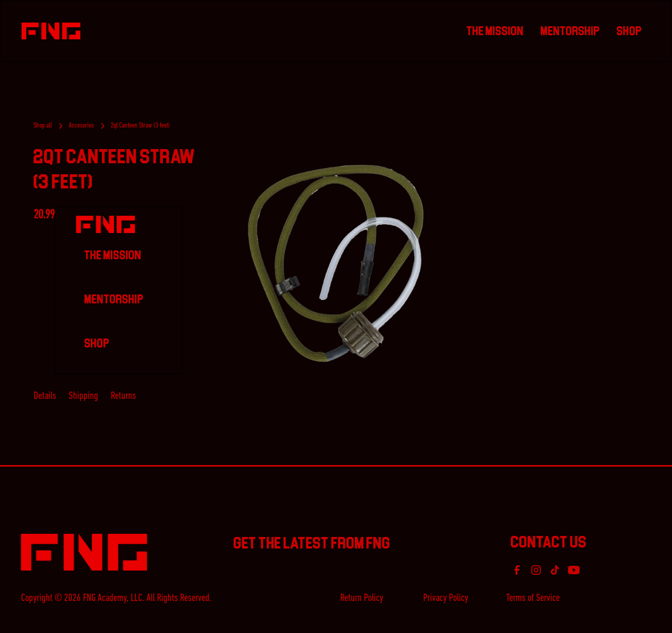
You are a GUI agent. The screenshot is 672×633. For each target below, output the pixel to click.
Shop (629, 31)
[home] (240, 31)
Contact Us (549, 540)
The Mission (495, 31)
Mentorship (570, 31)
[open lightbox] (336, 263)
